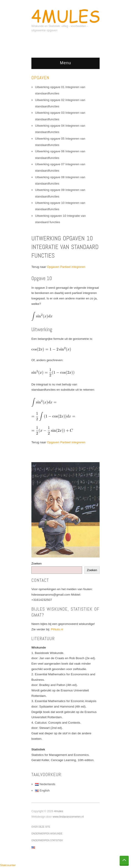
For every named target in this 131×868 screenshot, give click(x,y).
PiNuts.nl (57, 629)
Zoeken (37, 563)
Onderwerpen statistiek (47, 840)
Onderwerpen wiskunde (47, 834)
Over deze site (41, 827)
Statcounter (8, 865)
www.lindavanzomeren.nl (68, 817)
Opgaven (40, 78)
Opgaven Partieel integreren (66, 267)
